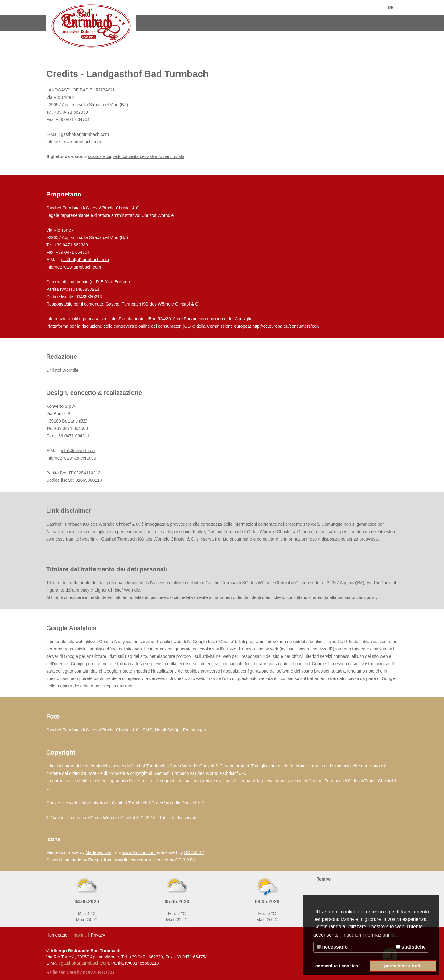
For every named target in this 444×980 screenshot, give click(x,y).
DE (391, 8)
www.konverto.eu (80, 458)
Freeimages (195, 730)
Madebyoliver (99, 852)
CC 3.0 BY (194, 852)
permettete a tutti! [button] (403, 966)
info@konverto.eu (78, 451)
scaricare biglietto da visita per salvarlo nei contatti (136, 156)
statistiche (411, 947)
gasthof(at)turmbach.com (85, 134)
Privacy (98, 935)
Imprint (79, 935)
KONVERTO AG (99, 972)
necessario (332, 947)
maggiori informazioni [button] (366, 935)
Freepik (95, 860)
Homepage (57, 935)
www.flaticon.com (139, 852)
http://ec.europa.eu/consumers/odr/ (286, 326)
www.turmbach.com (82, 142)
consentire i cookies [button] (337, 966)
